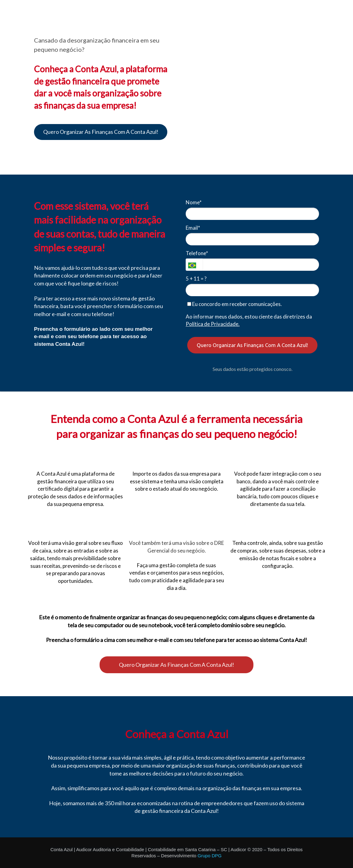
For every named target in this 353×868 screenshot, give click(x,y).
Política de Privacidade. (213, 324)
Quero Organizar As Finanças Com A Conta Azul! (101, 132)
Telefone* (197, 253)
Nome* (194, 202)
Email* (193, 228)
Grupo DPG (210, 856)
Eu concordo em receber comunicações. (235, 304)
